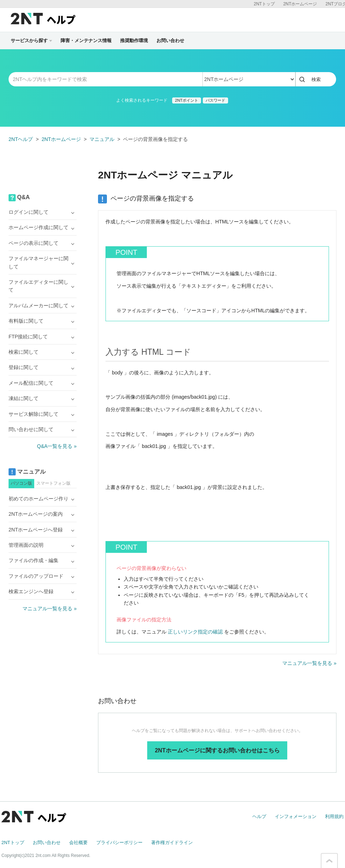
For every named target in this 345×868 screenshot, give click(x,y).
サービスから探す (31, 41)
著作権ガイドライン (172, 842)
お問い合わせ (170, 41)
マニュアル (102, 139)
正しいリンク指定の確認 (195, 632)
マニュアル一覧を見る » (309, 663)
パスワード (215, 100)
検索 (316, 79)
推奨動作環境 (134, 41)
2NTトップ (264, 4)
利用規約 (334, 816)
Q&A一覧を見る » (57, 446)
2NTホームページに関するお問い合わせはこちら (217, 750)
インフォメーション (296, 816)
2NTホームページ (300, 4)
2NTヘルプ (21, 139)
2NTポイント (187, 100)
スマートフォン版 (53, 483)
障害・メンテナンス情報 (86, 41)
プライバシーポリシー (119, 842)
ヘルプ (259, 816)
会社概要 (78, 842)
